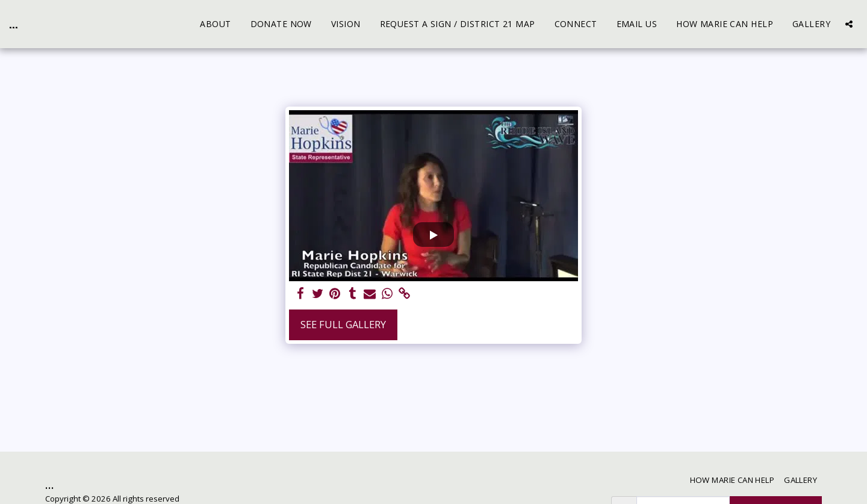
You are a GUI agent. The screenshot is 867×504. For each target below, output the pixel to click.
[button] (849, 24)
